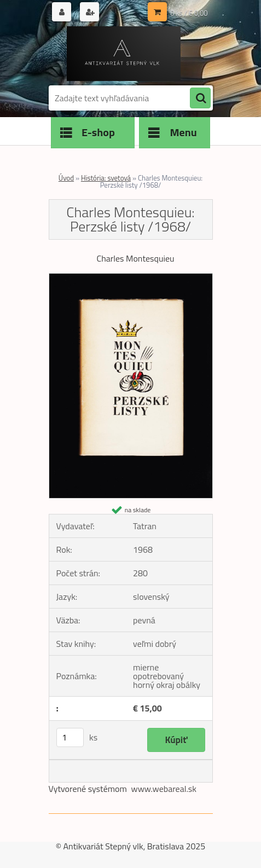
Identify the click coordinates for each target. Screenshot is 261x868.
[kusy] (70, 737)
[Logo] (124, 54)
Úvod (66, 178)
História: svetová (106, 178)
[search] (200, 99)
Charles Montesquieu (135, 258)
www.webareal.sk (164, 789)
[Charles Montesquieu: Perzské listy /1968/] (131, 278)
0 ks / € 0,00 (189, 13)
